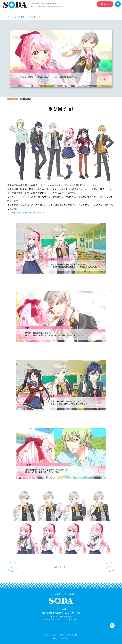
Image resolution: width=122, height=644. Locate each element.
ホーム (11, 17)
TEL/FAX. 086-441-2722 (61, 617)
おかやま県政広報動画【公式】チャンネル (28, 212)
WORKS (22, 17)
